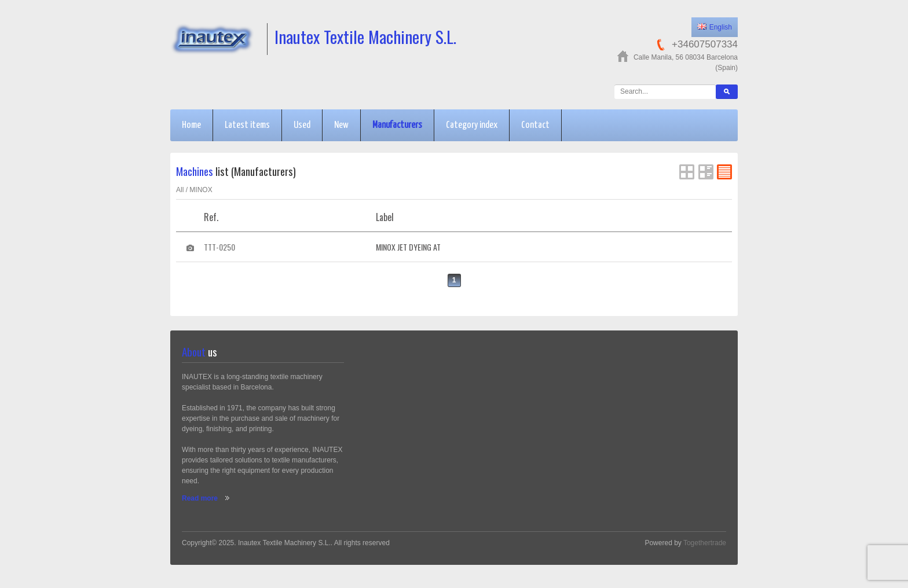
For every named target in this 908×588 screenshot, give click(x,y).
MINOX (201, 190)
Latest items (247, 125)
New (341, 125)
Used (302, 125)
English (715, 27)
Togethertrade (705, 543)
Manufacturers (397, 125)
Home (191, 125)
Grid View (687, 172)
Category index (472, 125)
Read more (200, 498)
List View (706, 172)
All (180, 190)
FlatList (724, 172)
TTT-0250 (219, 247)
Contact (535, 125)
